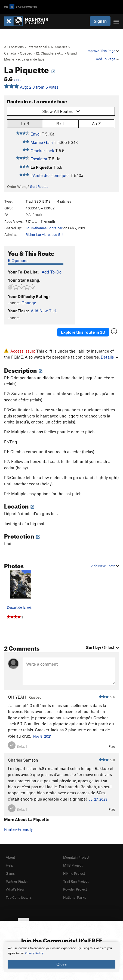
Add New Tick (44, 311)
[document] (61, 957)
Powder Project (75, 889)
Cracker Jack (42, 151)
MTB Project (73, 865)
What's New (15, 889)
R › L (61, 123)
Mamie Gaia (42, 142)
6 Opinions (18, 260)
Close (61, 964)
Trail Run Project (76, 881)
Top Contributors (19, 897)
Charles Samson (23, 760)
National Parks (75, 897)
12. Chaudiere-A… (49, 53)
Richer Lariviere (38, 235)
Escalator (39, 159)
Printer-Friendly (18, 829)
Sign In (100, 21)
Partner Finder (17, 881)
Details (110, 357)
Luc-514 (58, 235)
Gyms (10, 873)
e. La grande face (31, 59)
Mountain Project (76, 857)
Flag (112, 746)
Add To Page (107, 59)
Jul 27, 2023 (98, 799)
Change (29, 303)
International (37, 47)
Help (9, 865)
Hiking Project (74, 873)
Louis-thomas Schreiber (44, 228)
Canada (10, 53)
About (10, 857)
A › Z (96, 123)
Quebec (26, 53)
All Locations (14, 47)
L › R (25, 123)
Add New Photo (105, 566)
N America (59, 47)
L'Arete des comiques (50, 175)
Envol (36, 134)
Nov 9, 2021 (42, 736)
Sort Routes (39, 187)
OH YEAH (17, 697)
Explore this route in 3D (83, 332)
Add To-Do (52, 272)
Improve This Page (103, 51)
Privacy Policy (34, 953)
